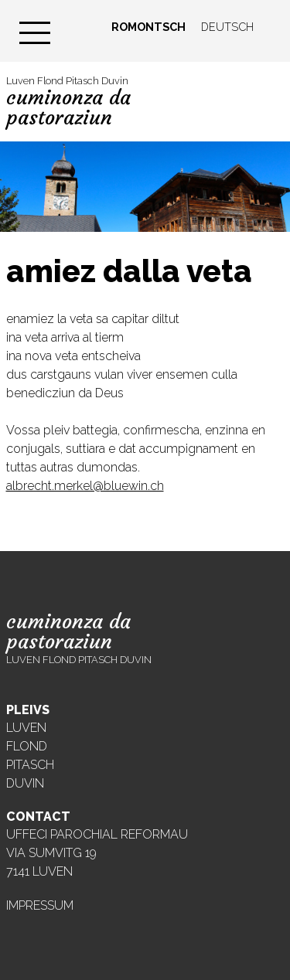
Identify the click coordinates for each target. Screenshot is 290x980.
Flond (27, 746)
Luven (26, 728)
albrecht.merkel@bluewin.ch (85, 486)
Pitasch (30, 765)
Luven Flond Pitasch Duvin (68, 102)
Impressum (40, 905)
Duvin (25, 783)
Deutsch (227, 27)
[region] (145, 187)
